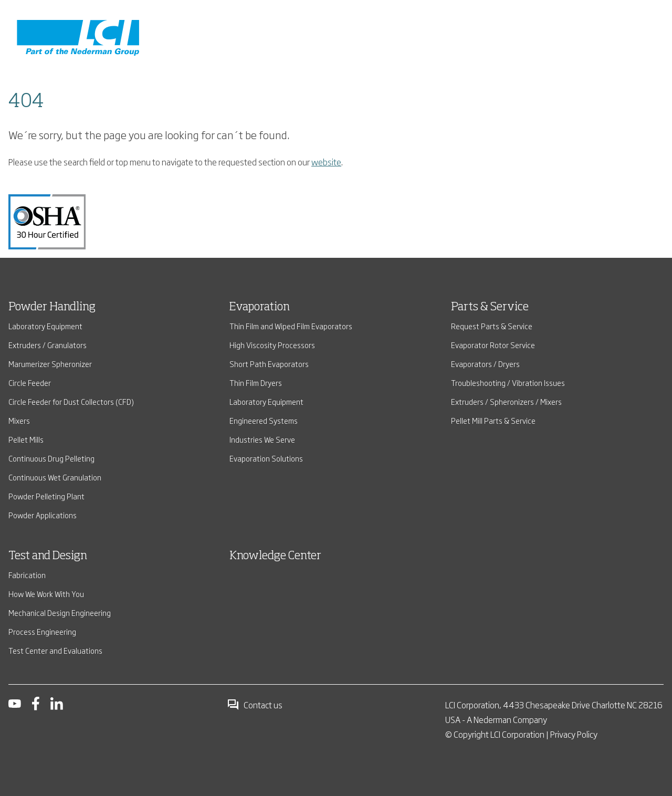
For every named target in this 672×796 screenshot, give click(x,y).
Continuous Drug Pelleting (51, 458)
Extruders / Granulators (48, 345)
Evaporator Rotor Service (493, 345)
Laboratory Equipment (45, 326)
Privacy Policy (574, 734)
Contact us (255, 705)
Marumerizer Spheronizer (50, 364)
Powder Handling (52, 307)
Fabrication (27, 575)
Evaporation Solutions (266, 458)
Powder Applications (43, 515)
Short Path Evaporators (269, 364)
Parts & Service (490, 307)
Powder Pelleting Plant (46, 496)
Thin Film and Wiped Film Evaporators (291, 326)
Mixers (19, 420)
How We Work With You (46, 594)
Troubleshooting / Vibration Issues (508, 383)
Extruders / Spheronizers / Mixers (506, 401)
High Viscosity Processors (272, 345)
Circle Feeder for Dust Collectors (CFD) (71, 401)
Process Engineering (42, 631)
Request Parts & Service (492, 326)
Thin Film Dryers (256, 383)
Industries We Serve (262, 439)
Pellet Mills (26, 439)
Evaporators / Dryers (485, 364)
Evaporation (260, 307)
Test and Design (48, 556)
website (326, 162)
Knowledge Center (275, 556)
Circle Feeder (30, 383)
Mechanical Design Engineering (60, 612)
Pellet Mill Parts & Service (493, 420)
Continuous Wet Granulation (55, 477)
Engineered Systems (264, 420)
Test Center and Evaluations (55, 650)
